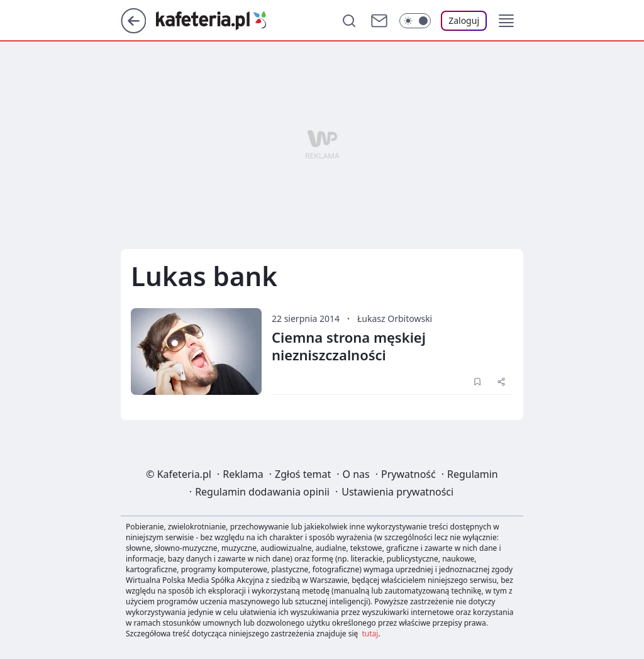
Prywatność (408, 474)
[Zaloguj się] (464, 21)
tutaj (370, 634)
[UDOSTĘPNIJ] (501, 382)
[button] (506, 21)
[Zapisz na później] (477, 382)
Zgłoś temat (303, 474)
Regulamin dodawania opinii (262, 492)
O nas (356, 474)
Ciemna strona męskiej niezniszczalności (349, 346)
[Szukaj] (349, 21)
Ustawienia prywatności (397, 492)
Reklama (243, 474)
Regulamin (473, 474)
